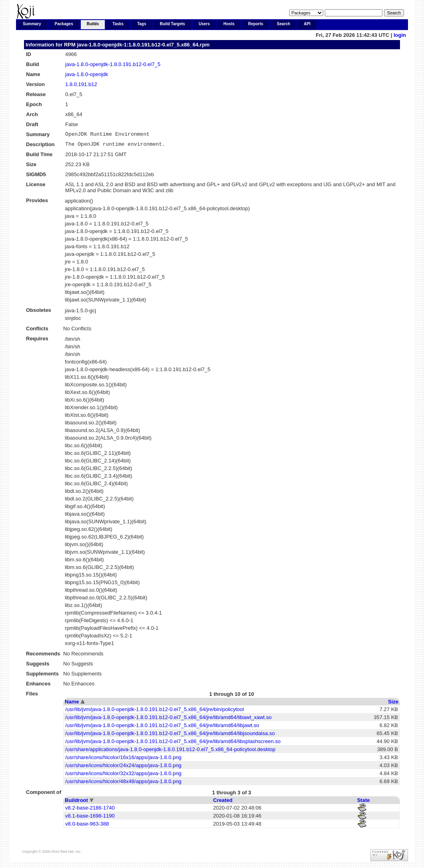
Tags (142, 24)
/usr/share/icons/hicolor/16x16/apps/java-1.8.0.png (123, 760)
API (307, 24)
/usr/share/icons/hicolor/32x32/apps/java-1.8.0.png (123, 776)
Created (223, 803)
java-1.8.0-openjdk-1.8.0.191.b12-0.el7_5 (113, 64)
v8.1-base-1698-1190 (90, 818)
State (364, 803)
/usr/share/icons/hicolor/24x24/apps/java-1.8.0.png (123, 768)
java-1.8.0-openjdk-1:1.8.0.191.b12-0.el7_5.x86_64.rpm (143, 45)
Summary (32, 24)
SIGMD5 (36, 177)
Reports (256, 24)
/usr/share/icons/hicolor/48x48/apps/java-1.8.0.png (123, 784)
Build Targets (173, 24)
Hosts (229, 24)
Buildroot (76, 803)
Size (393, 704)
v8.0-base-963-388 (87, 826)
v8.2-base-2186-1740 (90, 810)
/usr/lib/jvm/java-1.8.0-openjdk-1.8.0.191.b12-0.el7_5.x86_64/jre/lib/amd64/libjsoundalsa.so (170, 736)
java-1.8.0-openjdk (87, 74)
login (400, 35)
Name (72, 704)
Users (204, 24)
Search (283, 24)
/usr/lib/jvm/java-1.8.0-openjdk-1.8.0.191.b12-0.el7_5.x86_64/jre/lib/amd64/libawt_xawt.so (168, 720)
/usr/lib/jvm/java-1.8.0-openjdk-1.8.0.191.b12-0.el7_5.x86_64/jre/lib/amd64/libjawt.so (162, 728)
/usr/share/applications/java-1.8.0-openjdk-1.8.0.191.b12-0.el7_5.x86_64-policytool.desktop (170, 752)
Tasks (118, 24)
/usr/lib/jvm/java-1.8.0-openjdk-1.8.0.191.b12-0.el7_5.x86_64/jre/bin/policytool (155, 712)
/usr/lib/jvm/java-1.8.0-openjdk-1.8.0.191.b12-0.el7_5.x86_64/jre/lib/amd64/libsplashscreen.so (173, 744)
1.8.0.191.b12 (81, 84)
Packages (64, 24)
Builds (93, 24)
